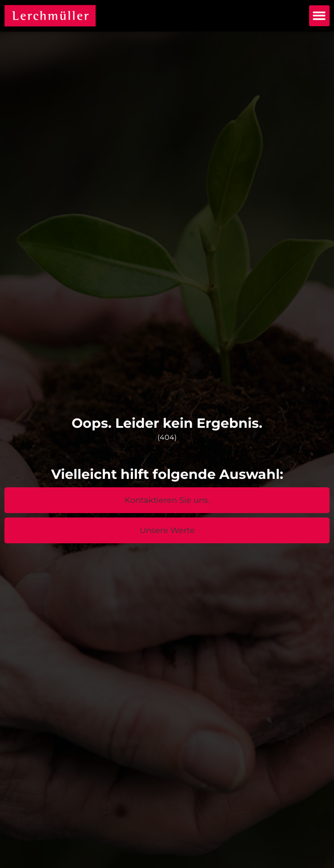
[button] (320, 16)
